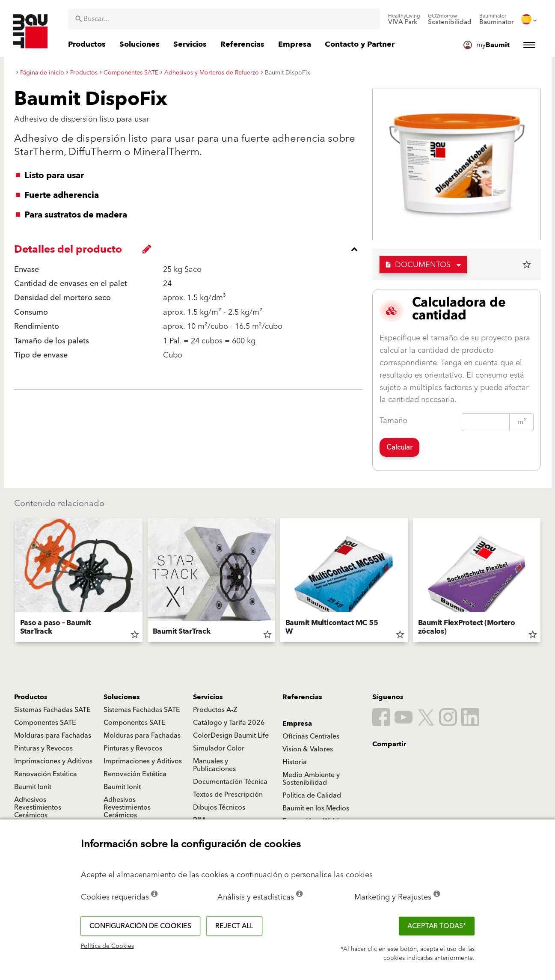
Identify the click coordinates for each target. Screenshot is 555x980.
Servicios (208, 697)
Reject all (234, 926)
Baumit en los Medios (316, 808)
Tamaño (393, 421)
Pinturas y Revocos (43, 748)
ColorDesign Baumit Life (231, 736)
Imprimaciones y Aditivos (53, 761)
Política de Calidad (312, 795)
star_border (527, 265)
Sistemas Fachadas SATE (52, 710)
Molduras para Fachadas (53, 736)
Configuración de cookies (140, 926)
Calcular (399, 447)
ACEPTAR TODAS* (437, 926)
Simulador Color (219, 748)
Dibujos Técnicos (219, 807)
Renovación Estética (46, 774)
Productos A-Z (215, 710)
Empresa (297, 724)
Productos (31, 697)
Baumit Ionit (33, 787)
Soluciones (122, 697)
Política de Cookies (107, 946)
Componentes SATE (45, 723)
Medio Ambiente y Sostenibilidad (311, 779)
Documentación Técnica (230, 782)
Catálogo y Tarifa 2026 (229, 723)
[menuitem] (404, 19)
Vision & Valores (308, 749)
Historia (295, 762)
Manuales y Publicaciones (214, 765)
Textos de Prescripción (228, 795)
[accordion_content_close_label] (190, 249)
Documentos (418, 265)
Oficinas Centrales (311, 736)
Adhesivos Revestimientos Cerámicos (38, 807)
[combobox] (224, 19)
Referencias (302, 697)
